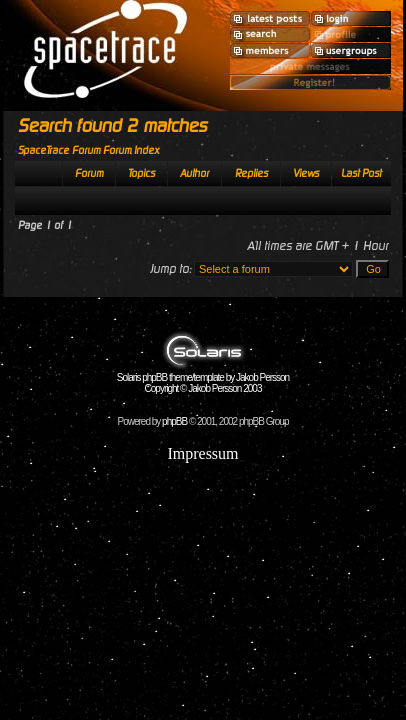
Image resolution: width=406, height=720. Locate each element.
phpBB (174, 421)
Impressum (202, 453)
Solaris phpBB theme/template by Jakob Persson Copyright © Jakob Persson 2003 (203, 378)
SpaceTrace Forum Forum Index (88, 150)
